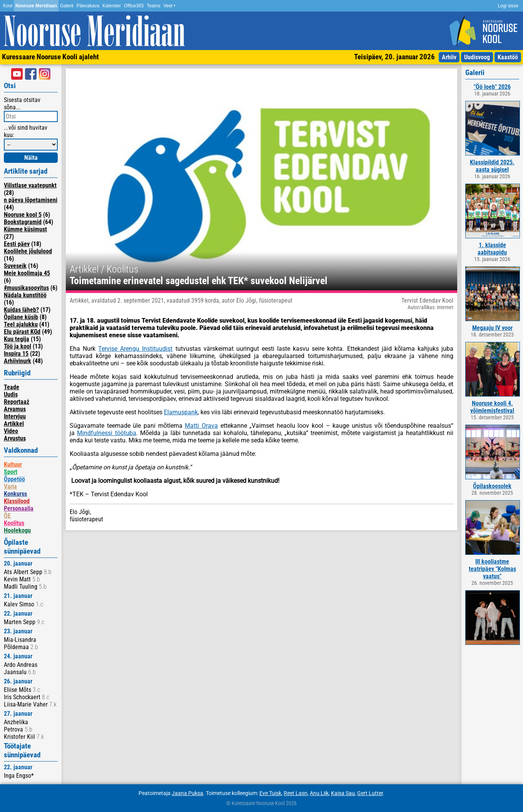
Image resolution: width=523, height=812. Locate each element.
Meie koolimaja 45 (27, 273)
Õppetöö (14, 479)
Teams (153, 6)
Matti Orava (201, 426)
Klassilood (17, 501)
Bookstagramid (23, 222)
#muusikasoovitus (26, 288)
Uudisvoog (477, 57)
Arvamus (15, 409)
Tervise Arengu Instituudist (135, 349)
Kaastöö (508, 57)
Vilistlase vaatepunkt (30, 185)
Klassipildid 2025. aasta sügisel (492, 166)
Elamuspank (181, 412)
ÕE (7, 516)
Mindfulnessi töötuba (106, 433)
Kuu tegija (17, 339)
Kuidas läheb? (21, 310)
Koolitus (14, 523)
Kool (8, 6)
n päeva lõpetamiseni (31, 200)
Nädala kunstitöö (25, 295)
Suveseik (15, 266)
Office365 (134, 6)
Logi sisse (508, 6)
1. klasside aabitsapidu (492, 249)
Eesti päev (17, 244)
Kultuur (13, 465)
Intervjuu (15, 416)
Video (11, 431)
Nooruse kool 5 (23, 215)
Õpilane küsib (21, 317)
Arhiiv (449, 57)
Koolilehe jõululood (28, 251)
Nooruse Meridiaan (36, 6)
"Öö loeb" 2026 (492, 87)
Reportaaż (17, 402)
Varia (10, 486)
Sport (11, 472)
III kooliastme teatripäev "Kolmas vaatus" (492, 569)
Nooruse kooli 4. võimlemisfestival (492, 407)
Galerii (67, 6)
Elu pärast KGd (22, 332)
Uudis (11, 394)
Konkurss (15, 494)
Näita (31, 158)
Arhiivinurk (18, 361)
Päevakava (88, 6)
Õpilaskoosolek (492, 486)
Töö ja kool (18, 346)
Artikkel (14, 424)
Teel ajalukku (21, 324)
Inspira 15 (16, 354)
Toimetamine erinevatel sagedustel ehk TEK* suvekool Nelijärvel (199, 281)
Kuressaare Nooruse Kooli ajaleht (50, 57)
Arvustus (15, 438)
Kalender (112, 6)
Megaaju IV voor (492, 328)
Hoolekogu (17, 530)
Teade (12, 387)
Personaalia (19, 508)
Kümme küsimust (25, 229)
